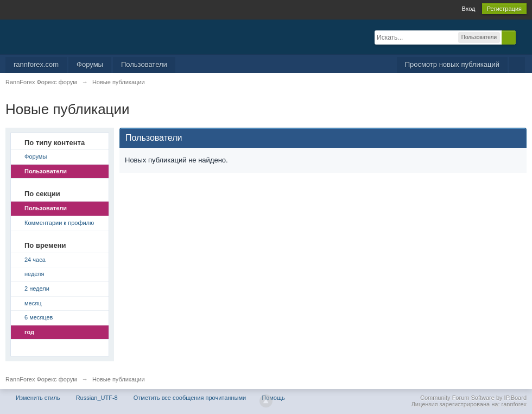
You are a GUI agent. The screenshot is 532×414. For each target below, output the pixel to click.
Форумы (90, 64)
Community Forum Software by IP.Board (473, 398)
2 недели (37, 288)
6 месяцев (39, 317)
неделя (34, 274)
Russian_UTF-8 (97, 398)
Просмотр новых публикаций (452, 64)
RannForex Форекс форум (41, 379)
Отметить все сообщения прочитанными (190, 398)
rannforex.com (36, 64)
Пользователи (144, 64)
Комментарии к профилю (59, 223)
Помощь (273, 398)
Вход (469, 9)
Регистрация (504, 9)
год (29, 332)
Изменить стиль (38, 398)
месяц (33, 303)
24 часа (35, 260)
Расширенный (522, 37)
